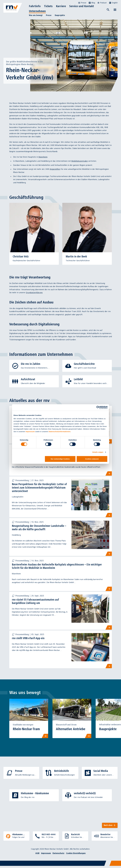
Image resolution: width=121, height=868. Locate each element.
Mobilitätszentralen (80, 161)
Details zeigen (98, 452)
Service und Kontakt (82, 6)
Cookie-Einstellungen (76, 855)
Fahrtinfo (35, 6)
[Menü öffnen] (115, 10)
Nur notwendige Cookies (60, 459)
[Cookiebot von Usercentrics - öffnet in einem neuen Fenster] (98, 407)
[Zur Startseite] (13, 8)
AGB (37, 855)
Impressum (30, 432)
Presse (49, 15)
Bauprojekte (60, 15)
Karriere (61, 6)
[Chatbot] (117, 864)
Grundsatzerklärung (34, 293)
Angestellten (55, 169)
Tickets (48, 6)
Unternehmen (37, 11)
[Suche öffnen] (108, 10)
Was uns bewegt (36, 15)
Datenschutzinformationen (60, 432)
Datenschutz (58, 855)
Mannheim (43, 157)
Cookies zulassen (92, 459)
